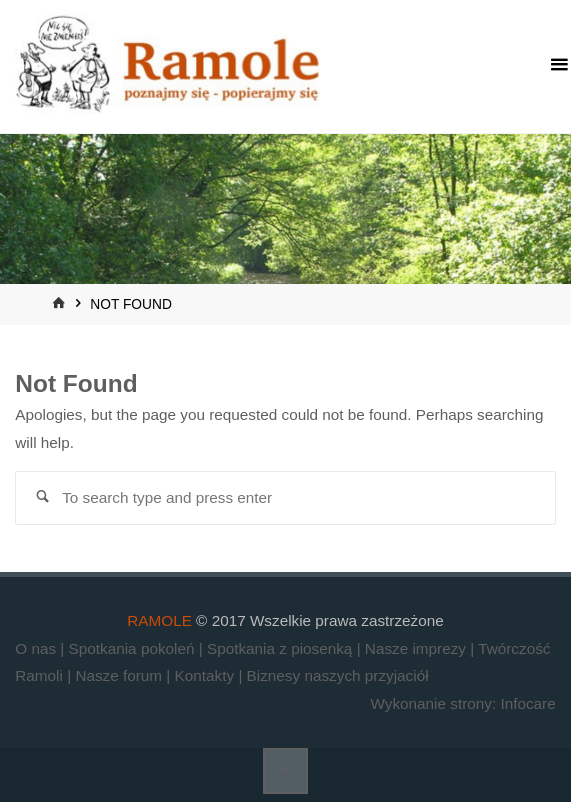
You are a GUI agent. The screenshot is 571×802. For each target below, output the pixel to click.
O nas (37, 648)
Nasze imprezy (417, 648)
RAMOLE (159, 620)
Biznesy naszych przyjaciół (338, 675)
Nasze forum (120, 675)
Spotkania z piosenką (282, 648)
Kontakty (207, 675)
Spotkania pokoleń (134, 648)
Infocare (527, 703)
